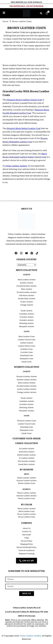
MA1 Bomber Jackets (26, 461)
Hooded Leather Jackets (26, 292)
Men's (26, 474)
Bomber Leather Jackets (27, 380)
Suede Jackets (26, 311)
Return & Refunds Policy (26, 547)
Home (5, 21)
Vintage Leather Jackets (27, 392)
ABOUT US (26, 209)
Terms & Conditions (26, 550)
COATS (27, 331)
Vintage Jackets (27, 305)
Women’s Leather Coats (27, 421)
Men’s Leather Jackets (27, 280)
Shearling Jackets (26, 323)
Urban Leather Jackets (30, 636)
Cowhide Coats (27, 352)
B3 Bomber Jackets (26, 452)
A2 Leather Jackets (26, 449)
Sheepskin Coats (26, 359)
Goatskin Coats (26, 349)
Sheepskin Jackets (26, 326)
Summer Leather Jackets (26, 481)
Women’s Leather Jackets (27, 376)
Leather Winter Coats (26, 346)
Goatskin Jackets (26, 320)
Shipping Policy (26, 544)
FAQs (27, 538)
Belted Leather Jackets (26, 455)
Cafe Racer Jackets (26, 295)
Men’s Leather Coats (27, 336)
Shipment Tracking (26, 554)
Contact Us (26, 531)
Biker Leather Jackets (27, 383)
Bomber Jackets (27, 283)
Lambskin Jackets (27, 314)
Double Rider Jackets (27, 299)
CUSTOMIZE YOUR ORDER (27, 439)
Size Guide (27, 535)
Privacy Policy (26, 541)
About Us (27, 528)
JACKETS (26, 275)
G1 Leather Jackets (27, 458)
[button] (41, 13)
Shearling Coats (26, 355)
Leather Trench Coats (26, 340)
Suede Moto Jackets (26, 464)
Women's (26, 489)
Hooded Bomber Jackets (26, 286)
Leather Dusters (27, 343)
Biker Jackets (27, 289)
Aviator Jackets (27, 302)
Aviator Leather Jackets (27, 389)
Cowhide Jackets (27, 317)
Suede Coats (26, 362)
